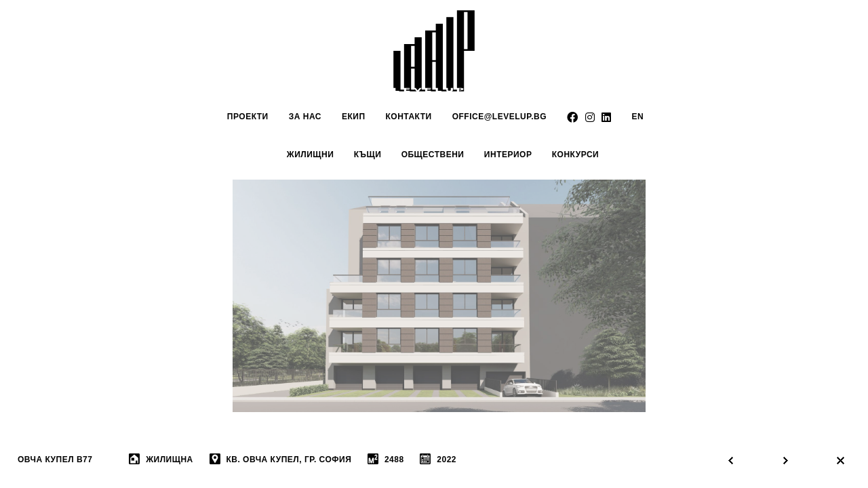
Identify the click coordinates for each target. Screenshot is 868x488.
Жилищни (311, 155)
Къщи (368, 155)
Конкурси (575, 155)
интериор (508, 155)
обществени (433, 155)
